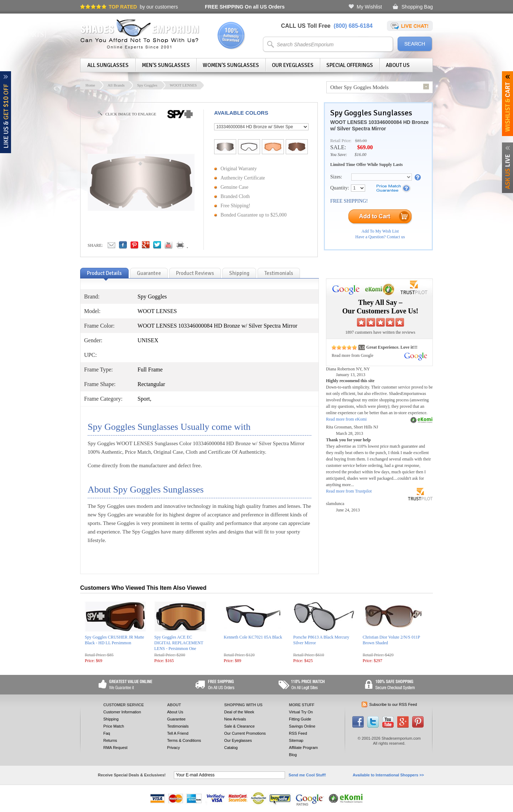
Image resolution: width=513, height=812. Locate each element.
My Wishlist (369, 7)
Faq (107, 733)
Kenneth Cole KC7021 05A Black (253, 637)
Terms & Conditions (184, 740)
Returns (110, 740)
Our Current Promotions (245, 733)
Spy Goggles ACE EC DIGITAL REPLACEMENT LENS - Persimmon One (179, 643)
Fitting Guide (300, 719)
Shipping (111, 719)
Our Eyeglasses (293, 65)
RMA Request (115, 748)
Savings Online (302, 726)
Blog (293, 755)
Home (90, 85)
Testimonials (178, 726)
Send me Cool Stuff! (307, 775)
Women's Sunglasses (231, 65)
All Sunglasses (108, 65)
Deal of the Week (239, 712)
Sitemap (296, 740)
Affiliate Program (303, 748)
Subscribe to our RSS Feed (393, 704)
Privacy (173, 748)
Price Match (114, 726)
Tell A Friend (178, 733)
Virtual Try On (301, 712)
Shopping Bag (417, 7)
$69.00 (365, 147)
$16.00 (360, 155)
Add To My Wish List (380, 231)
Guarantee (176, 719)
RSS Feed (298, 733)
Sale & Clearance (239, 726)
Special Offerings (350, 65)
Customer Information (122, 712)
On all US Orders (245, 7)
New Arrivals (235, 719)
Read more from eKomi (346, 419)
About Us (398, 65)
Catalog (231, 748)
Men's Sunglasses (166, 65)
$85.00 (361, 141)
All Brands (116, 85)
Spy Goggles (147, 85)
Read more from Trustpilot (349, 491)
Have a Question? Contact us (380, 237)
